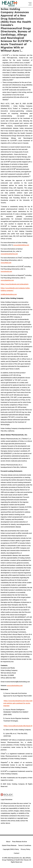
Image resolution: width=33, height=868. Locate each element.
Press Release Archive (19, 842)
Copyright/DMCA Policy (11, 849)
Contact (17, 853)
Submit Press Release (9, 845)
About (8, 842)
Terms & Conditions (25, 845)
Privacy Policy (25, 849)
